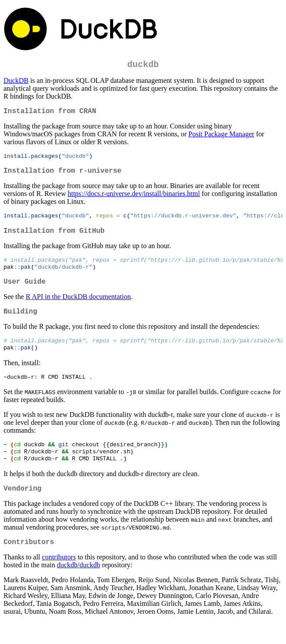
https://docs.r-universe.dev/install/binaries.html (134, 200)
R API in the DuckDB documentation (79, 308)
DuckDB (16, 82)
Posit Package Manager (221, 137)
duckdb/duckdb (79, 586)
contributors (59, 578)
